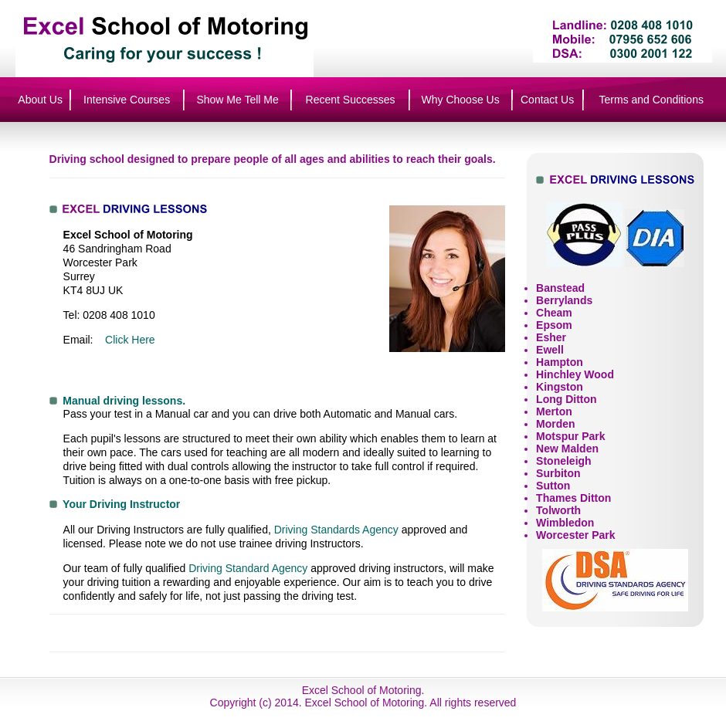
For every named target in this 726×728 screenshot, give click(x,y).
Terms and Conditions (651, 100)
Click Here (130, 340)
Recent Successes (351, 100)
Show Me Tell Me (237, 100)
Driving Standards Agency (336, 530)
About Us (40, 100)
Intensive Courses (127, 100)
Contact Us (547, 100)
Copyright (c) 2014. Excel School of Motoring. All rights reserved (363, 703)
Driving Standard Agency (248, 568)
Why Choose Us (461, 100)
